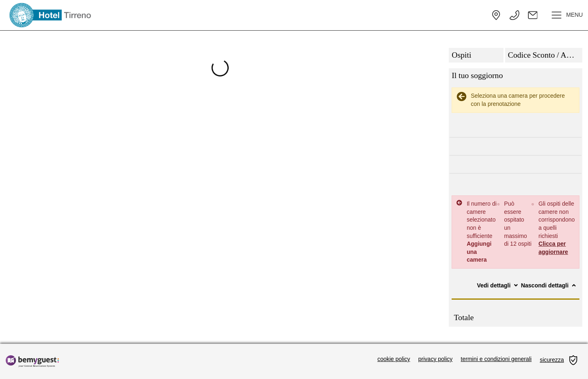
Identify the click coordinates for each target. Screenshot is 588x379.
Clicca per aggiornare (553, 248)
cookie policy (394, 359)
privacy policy (435, 359)
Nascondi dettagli (549, 285)
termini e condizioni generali (496, 359)
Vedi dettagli (498, 285)
